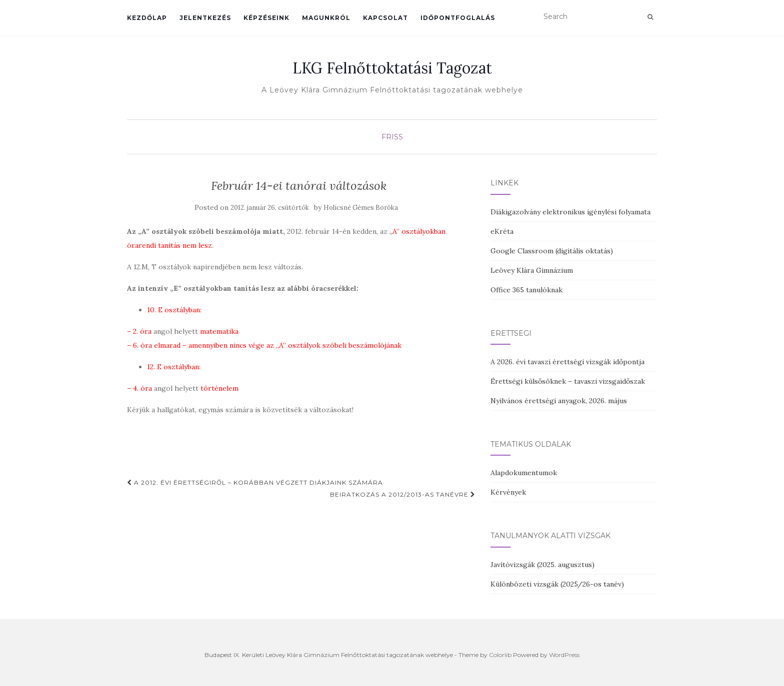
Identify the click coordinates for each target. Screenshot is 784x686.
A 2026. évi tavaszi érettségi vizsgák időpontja (567, 362)
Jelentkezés (205, 18)
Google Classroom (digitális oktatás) (552, 251)
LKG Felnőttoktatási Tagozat (392, 68)
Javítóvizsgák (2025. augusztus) (542, 565)
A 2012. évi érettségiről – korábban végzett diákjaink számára (255, 482)
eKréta (502, 231)
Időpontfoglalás (458, 18)
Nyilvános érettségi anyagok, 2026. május (559, 401)
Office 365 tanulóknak (526, 290)
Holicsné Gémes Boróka (361, 208)
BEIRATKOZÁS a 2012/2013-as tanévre (403, 494)
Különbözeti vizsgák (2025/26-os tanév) (557, 584)
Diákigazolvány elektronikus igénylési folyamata (570, 212)
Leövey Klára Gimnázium (532, 270)
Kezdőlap (147, 18)
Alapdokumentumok (524, 473)
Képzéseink (266, 18)
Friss (392, 137)
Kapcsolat (385, 18)
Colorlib (500, 655)
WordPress (564, 655)
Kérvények (508, 492)
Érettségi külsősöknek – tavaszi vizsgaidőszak (568, 381)
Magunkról (326, 18)
